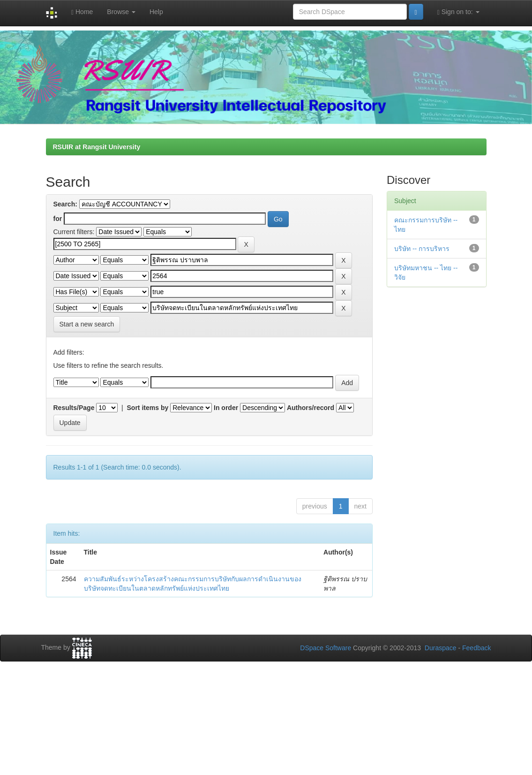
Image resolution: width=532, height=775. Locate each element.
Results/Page (74, 408)
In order (226, 408)
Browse (121, 12)
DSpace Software (326, 648)
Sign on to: (458, 12)
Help (156, 12)
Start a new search (87, 324)
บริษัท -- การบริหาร (422, 249)
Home (82, 12)
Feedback (476, 648)
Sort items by (148, 408)
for (58, 219)
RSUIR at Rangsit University (97, 147)
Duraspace (441, 648)
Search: (65, 204)
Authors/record (311, 408)
